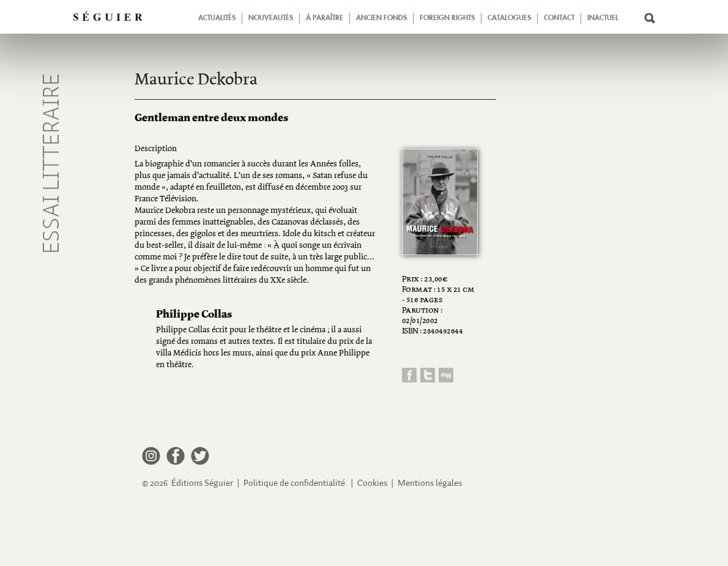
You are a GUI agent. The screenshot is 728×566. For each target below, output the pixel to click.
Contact (559, 18)
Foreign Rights (447, 18)
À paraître (325, 18)
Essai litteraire (53, 164)
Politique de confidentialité (294, 483)
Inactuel (603, 18)
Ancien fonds (381, 18)
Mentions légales (430, 483)
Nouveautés (271, 18)
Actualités (217, 18)
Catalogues (509, 18)
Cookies (372, 483)
